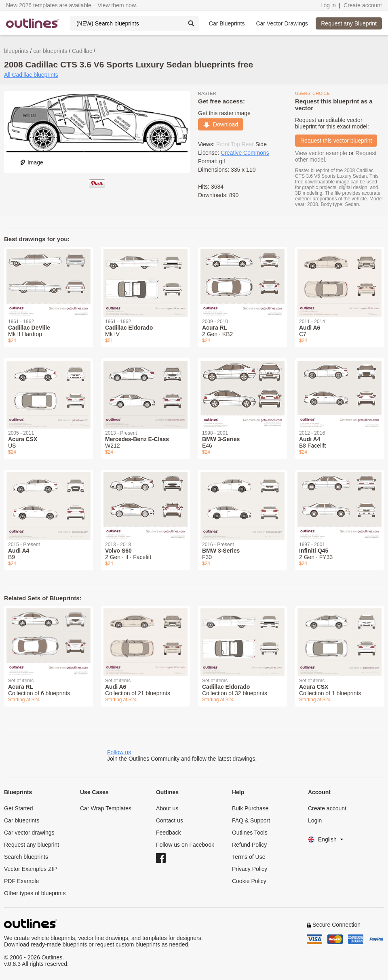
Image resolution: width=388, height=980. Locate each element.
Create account (363, 5)
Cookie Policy (249, 881)
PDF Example (21, 881)
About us (167, 808)
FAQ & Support (251, 820)
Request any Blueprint (349, 23)
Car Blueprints (227, 23)
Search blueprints (26, 857)
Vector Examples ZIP (31, 869)
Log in (328, 5)
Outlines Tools (250, 833)
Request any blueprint (32, 845)
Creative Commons (245, 153)
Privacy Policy (250, 869)
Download (221, 124)
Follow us (119, 752)
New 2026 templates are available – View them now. (72, 5)
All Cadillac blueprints (31, 75)
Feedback (168, 833)
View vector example (321, 153)
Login (315, 820)
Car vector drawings (29, 833)
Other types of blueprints (35, 893)
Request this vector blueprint (336, 141)
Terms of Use (249, 857)
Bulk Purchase (250, 808)
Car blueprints (22, 820)
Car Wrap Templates (106, 808)
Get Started (19, 808)
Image (31, 162)
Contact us (170, 820)
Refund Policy (249, 845)
